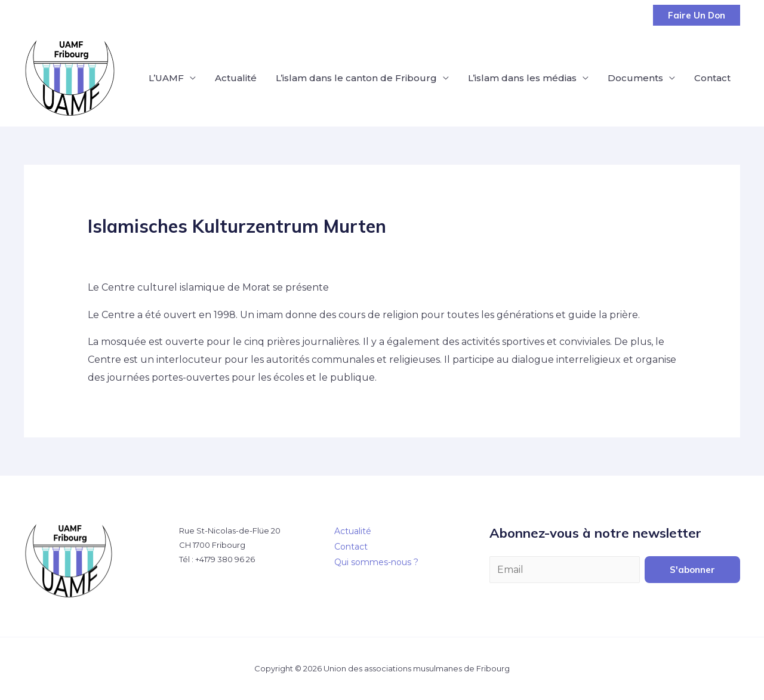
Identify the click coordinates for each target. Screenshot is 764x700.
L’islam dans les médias (522, 78)
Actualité (236, 78)
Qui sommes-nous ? (376, 562)
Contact (712, 78)
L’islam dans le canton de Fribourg (356, 78)
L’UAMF (166, 78)
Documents (635, 78)
